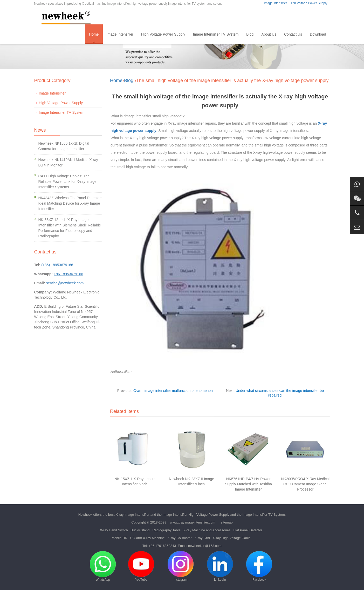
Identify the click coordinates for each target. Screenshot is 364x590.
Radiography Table (166, 530)
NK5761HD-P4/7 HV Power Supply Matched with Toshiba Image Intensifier (248, 484)
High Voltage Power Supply (308, 3)
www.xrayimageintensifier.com (193, 522)
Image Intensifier (275, 3)
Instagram (181, 566)
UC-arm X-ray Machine (147, 538)
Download (318, 34)
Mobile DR (119, 538)
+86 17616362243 (162, 546)
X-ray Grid (202, 538)
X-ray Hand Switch (114, 530)
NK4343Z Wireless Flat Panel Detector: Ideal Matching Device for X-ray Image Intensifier (70, 203)
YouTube (141, 566)
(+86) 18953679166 (57, 265)
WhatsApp (103, 566)
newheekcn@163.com (205, 546)
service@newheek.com (65, 283)
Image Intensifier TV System (216, 34)
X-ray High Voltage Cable (232, 538)
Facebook (259, 566)
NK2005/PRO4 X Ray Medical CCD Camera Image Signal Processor (305, 484)
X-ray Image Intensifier (132, 515)
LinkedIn (220, 566)
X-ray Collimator (179, 538)
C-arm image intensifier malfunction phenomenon (173, 391)
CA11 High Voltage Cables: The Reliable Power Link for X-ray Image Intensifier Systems (67, 182)
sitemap (227, 522)
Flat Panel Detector (248, 530)
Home (94, 34)
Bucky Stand (140, 530)
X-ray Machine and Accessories (207, 530)
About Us (269, 34)
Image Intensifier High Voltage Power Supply (196, 515)
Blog (250, 34)
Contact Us (293, 34)
